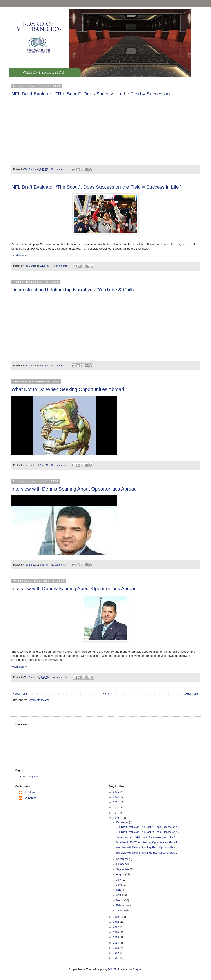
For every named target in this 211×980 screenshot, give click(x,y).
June (119, 885)
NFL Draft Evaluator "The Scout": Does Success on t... (147, 827)
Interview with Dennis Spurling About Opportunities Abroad (74, 489)
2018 (116, 922)
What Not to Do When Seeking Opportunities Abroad (68, 389)
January (121, 911)
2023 (116, 803)
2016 (116, 933)
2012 (116, 953)
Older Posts (192, 694)
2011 (116, 958)
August (121, 874)
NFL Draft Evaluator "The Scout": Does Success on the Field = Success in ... (93, 94)
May (119, 890)
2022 (116, 808)
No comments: (59, 169)
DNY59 (112, 969)
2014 (116, 943)
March (120, 900)
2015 (116, 938)
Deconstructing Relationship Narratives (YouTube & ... (147, 837)
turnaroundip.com (29, 776)
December (123, 822)
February (122, 905)
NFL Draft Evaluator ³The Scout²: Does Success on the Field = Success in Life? (96, 187)
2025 (116, 792)
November (123, 859)
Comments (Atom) (38, 700)
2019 (116, 917)
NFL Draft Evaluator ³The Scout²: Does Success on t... (147, 832)
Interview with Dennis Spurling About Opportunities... (146, 847)
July (119, 880)
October (121, 864)
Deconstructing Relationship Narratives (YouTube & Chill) (73, 290)
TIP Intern (29, 792)
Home (106, 694)
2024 (116, 797)
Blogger (137, 969)
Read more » (19, 255)
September (123, 869)
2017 (116, 927)
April (119, 895)
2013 (116, 948)
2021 (116, 813)
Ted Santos (30, 798)
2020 (116, 818)
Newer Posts (20, 694)
